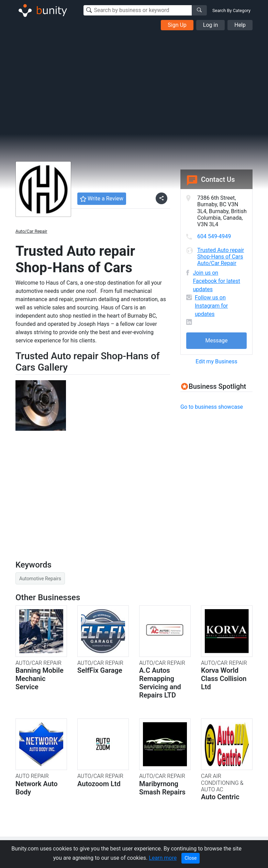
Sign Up (177, 25)
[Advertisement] (134, 82)
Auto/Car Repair (31, 231)
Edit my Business (216, 361)
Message (216, 340)
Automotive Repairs (40, 579)
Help (240, 25)
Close (191, 858)
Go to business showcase (212, 407)
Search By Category (231, 10)
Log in (210, 25)
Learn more (163, 858)
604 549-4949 (214, 236)
